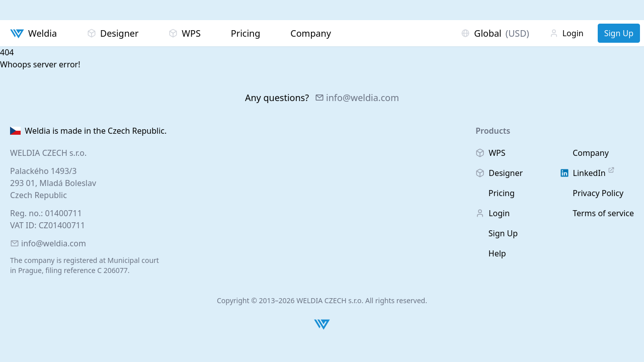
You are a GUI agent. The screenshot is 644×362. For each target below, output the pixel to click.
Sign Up (619, 33)
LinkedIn (587, 173)
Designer (113, 33)
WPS (185, 33)
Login (567, 33)
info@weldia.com (357, 98)
